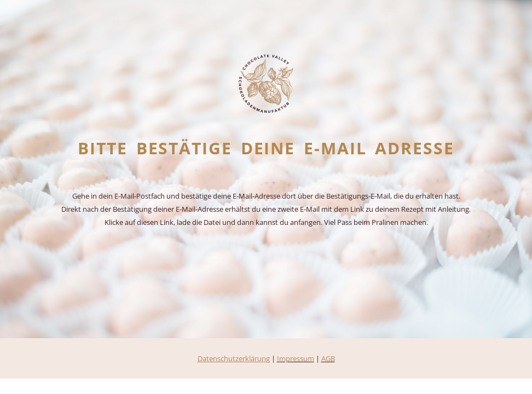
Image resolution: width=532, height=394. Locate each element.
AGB (328, 358)
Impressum (296, 358)
